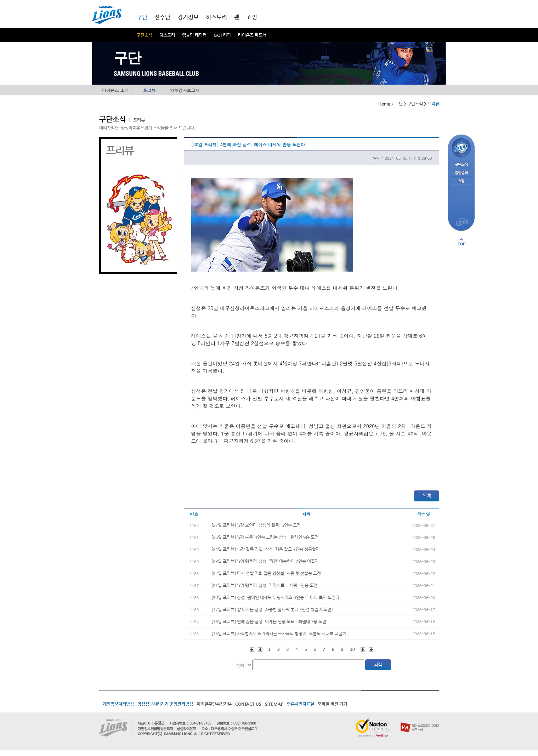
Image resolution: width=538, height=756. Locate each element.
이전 (260, 650)
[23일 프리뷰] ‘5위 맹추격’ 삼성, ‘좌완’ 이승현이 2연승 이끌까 (265, 561)
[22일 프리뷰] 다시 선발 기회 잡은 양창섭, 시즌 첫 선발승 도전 (266, 573)
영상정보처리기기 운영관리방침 (165, 704)
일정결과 (461, 173)
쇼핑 (252, 17)
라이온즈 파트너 (252, 35)
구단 (142, 17)
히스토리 (167, 35)
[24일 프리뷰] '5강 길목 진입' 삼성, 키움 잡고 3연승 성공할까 (266, 549)
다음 (363, 650)
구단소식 (145, 35)
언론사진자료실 (301, 704)
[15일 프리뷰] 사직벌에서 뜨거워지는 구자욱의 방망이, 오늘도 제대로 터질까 (279, 633)
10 (352, 649)
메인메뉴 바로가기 (0, 0)
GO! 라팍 (222, 35)
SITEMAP (274, 704)
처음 (252, 650)
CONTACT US (248, 704)
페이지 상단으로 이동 (461, 242)
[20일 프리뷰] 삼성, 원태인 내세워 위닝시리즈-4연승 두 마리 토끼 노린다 (275, 597)
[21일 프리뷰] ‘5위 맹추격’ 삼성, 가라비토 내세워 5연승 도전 (264, 585)
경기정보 (188, 17)
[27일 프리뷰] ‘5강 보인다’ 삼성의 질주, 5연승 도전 (256, 525)
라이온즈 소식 (115, 90)
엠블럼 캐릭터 (194, 35)
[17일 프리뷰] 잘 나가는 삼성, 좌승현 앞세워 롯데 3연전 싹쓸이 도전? (273, 609)
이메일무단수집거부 (214, 704)
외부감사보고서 (185, 90)
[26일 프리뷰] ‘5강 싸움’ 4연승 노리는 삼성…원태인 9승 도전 (265, 537)
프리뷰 (149, 90)
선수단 (162, 17)
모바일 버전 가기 (332, 704)
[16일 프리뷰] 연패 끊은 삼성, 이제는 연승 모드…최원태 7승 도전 (269, 621)
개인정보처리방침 (118, 704)
